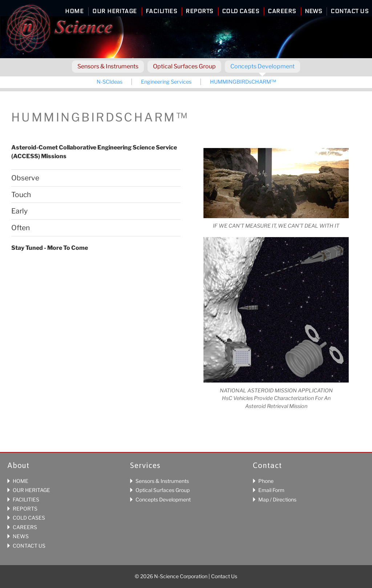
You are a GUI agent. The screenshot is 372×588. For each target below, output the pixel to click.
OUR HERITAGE (31, 490)
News (314, 11)
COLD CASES (29, 518)
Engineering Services (166, 82)
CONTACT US (29, 546)
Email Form (271, 490)
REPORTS (25, 509)
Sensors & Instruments (108, 66)
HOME (21, 481)
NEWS (21, 536)
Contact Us (349, 11)
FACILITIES (26, 499)
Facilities (161, 11)
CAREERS (25, 527)
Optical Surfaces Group (184, 66)
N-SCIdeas (110, 82)
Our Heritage (115, 11)
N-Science (60, 30)
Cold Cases (241, 11)
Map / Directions (277, 499)
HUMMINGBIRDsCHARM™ (243, 82)
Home (74, 11)
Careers (282, 11)
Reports (199, 11)
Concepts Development (262, 66)
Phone (266, 481)
